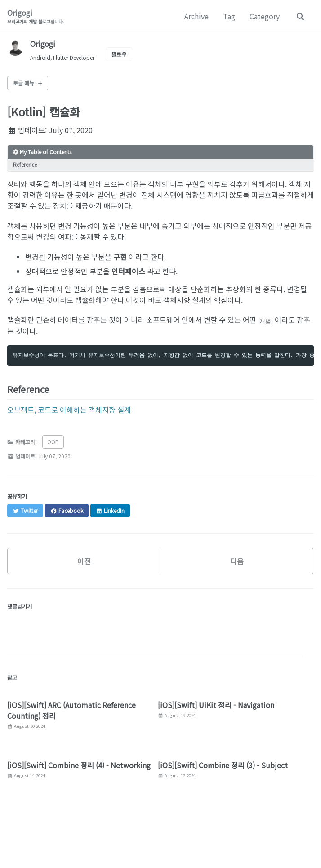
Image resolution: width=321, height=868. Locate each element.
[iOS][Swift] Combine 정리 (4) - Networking (79, 765)
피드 (156, 837)
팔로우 (119, 54)
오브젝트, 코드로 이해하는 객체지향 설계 (69, 410)
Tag (229, 16)
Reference (25, 164)
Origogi (36, 16)
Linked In (123, 837)
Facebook (45, 837)
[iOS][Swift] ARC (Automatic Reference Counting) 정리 (71, 710)
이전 (84, 561)
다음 (237, 561)
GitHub (85, 837)
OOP (53, 442)
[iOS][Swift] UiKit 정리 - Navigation (216, 705)
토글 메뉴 (24, 83)
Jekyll (80, 850)
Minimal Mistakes (114, 850)
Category (265, 16)
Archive (196, 16)
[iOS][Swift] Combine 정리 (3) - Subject (223, 765)
